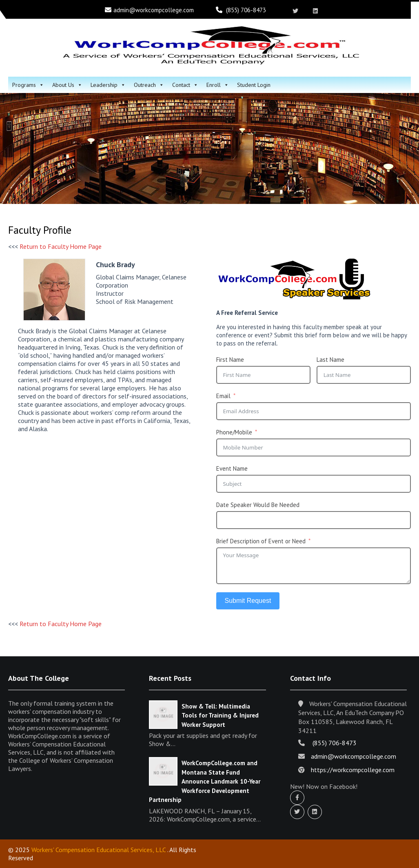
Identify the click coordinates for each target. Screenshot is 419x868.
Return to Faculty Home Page (61, 246)
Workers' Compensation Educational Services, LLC (99, 850)
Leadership (108, 85)
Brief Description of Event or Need (261, 541)
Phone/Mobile (234, 432)
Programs (28, 85)
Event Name (232, 468)
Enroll (218, 85)
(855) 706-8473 (246, 10)
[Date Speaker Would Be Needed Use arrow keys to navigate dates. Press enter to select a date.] (314, 520)
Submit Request (248, 601)
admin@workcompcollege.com (154, 10)
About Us (67, 85)
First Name (230, 360)
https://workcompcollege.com (353, 770)
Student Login (254, 85)
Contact (185, 85)
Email (223, 396)
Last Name (330, 360)
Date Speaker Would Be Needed (258, 505)
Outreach (149, 85)
